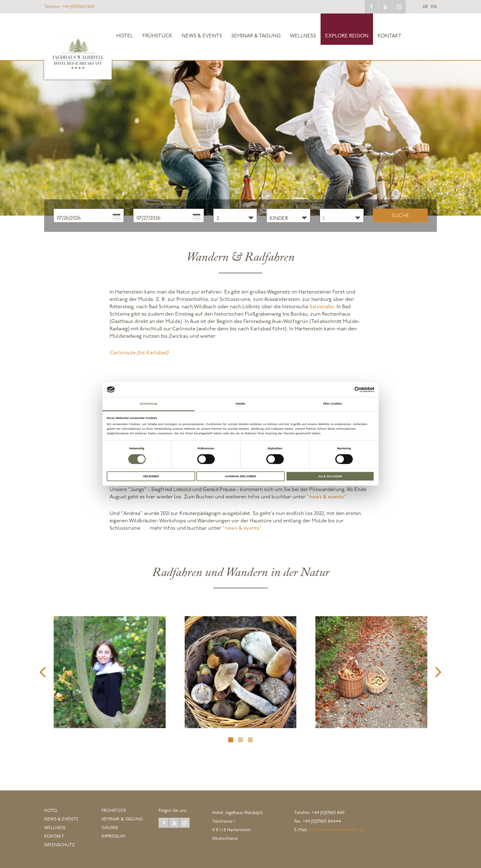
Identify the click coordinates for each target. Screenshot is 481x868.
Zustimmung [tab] (148, 404)
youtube (385, 7)
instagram (399, 7)
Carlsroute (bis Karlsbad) (139, 353)
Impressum (113, 837)
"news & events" (242, 528)
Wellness (303, 36)
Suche (400, 216)
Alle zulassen (330, 476)
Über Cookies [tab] (333, 404)
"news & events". (327, 497)
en (434, 7)
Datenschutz (60, 845)
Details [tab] (240, 404)
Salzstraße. (322, 307)
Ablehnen (151, 476)
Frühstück (157, 36)
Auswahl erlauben (240, 476)
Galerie (110, 828)
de (425, 7)
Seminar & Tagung (256, 36)
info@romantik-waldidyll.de (337, 830)
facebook (371, 7)
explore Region (347, 36)
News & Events (202, 36)
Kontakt (390, 36)
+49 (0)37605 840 (69, 7)
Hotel (125, 36)
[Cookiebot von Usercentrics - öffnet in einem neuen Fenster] (347, 389)
